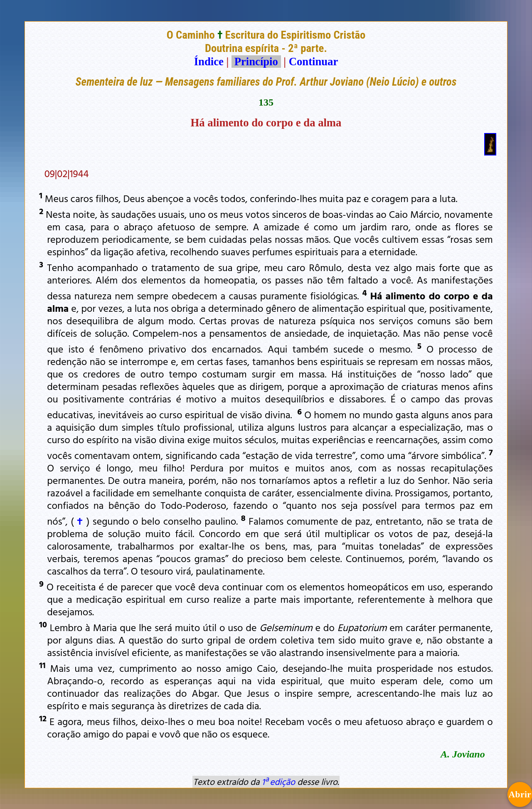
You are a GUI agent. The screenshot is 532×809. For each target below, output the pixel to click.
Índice (209, 62)
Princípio (256, 62)
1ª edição (278, 782)
